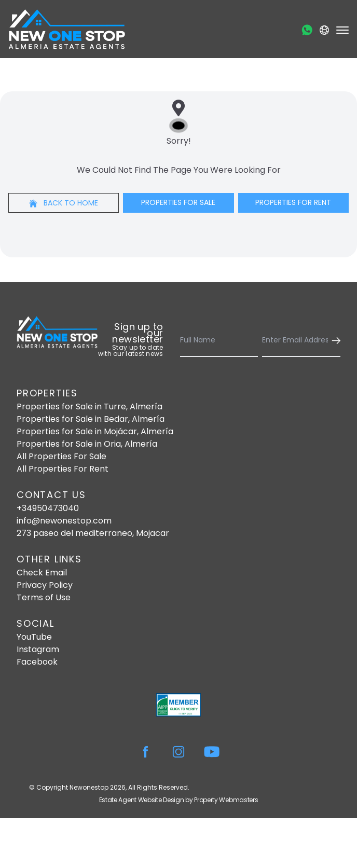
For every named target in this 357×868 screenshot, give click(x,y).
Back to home (64, 203)
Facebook (37, 662)
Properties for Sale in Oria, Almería (87, 444)
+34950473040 (48, 508)
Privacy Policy (45, 585)
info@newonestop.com (64, 521)
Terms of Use (44, 597)
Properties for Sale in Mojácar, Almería (95, 431)
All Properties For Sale (61, 456)
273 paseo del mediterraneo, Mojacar (93, 533)
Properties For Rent (293, 202)
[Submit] (334, 340)
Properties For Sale (178, 202)
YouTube (34, 637)
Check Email (42, 573)
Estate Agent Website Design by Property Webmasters (179, 800)
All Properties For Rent (63, 469)
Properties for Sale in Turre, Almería (90, 407)
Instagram (38, 649)
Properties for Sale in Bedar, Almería (91, 419)
